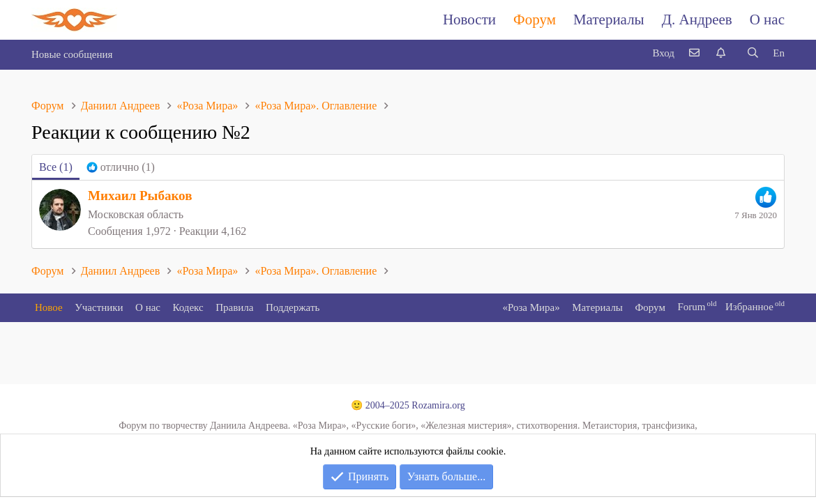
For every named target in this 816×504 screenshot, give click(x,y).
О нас (767, 20)
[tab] (121, 167)
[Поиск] (753, 53)
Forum (691, 307)
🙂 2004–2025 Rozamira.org (408, 405)
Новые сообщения (72, 54)
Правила (234, 307)
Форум (535, 20)
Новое (49, 307)
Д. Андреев (697, 20)
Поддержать (293, 307)
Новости (469, 20)
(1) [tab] (56, 167)
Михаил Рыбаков (140, 196)
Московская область (136, 214)
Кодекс (188, 307)
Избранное (749, 307)
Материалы (609, 20)
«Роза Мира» (531, 307)
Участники (99, 307)
